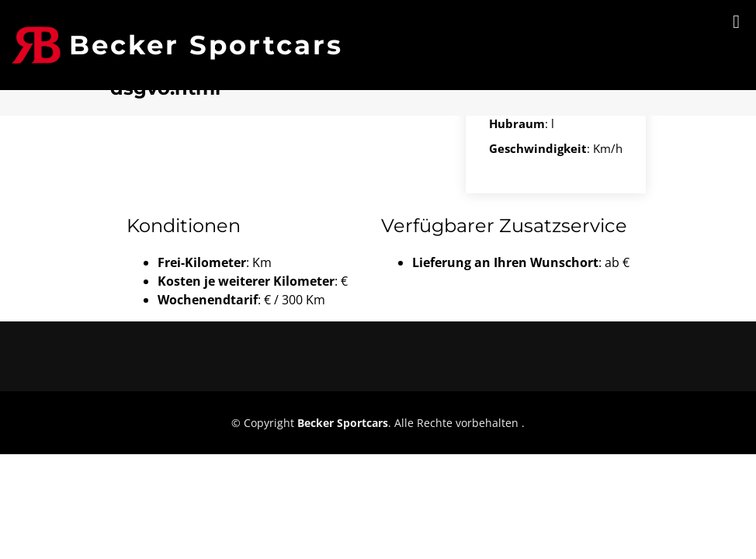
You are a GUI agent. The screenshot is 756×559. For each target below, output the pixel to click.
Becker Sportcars (206, 45)
